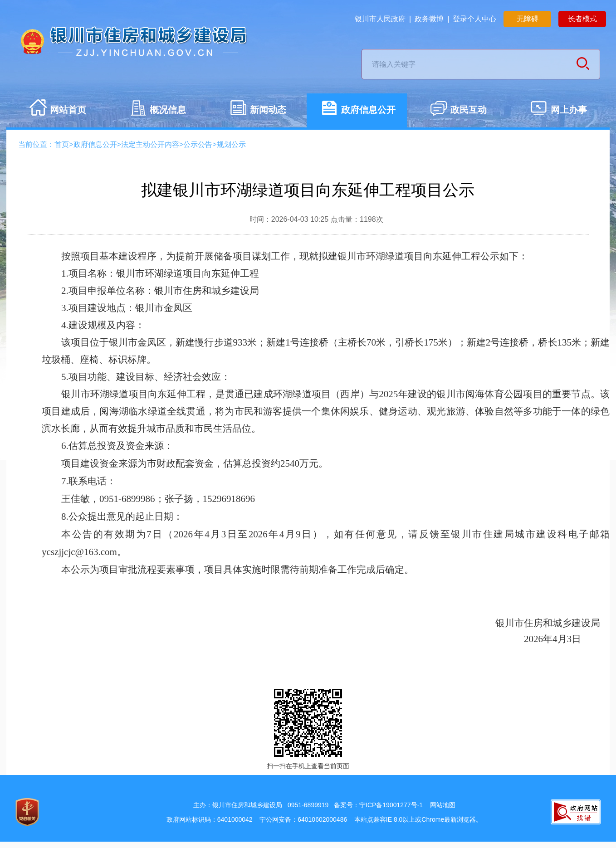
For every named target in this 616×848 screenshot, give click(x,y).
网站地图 (443, 805)
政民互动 (458, 111)
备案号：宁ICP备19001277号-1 (378, 805)
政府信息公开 (358, 111)
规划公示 (231, 144)
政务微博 (429, 19)
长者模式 (582, 19)
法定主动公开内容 (150, 144)
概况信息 (157, 111)
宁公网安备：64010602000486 (303, 819)
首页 (62, 144)
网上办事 (558, 111)
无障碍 (528, 19)
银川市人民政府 (380, 19)
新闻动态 (258, 111)
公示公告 (198, 144)
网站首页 (58, 111)
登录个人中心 (474, 19)
